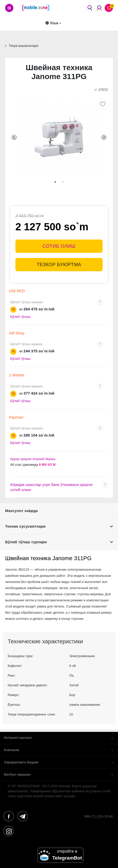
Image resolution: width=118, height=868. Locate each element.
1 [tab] (55, 182)
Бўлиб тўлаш (20, 317)
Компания (12, 750)
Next (104, 137)
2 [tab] (63, 182)
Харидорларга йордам (21, 762)
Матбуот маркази (17, 774)
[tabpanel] (59, 137)
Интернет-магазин (18, 738)
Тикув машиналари (23, 46)
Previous (14, 137)
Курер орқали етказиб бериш (33, 459)
